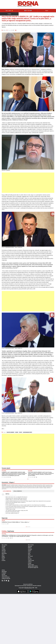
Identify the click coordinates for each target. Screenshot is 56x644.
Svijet (3, 559)
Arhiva (3, 570)
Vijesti (47, 11)
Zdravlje (30, 549)
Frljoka (30, 563)
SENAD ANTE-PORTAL (33, 566)
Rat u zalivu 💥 (9, 11)
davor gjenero (10, 432)
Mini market (31, 545)
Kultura (30, 548)
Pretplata (4, 573)
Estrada (30, 559)
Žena (29, 558)
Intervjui (4, 551)
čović (21, 432)
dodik (17, 432)
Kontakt (3, 574)
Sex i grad (30, 556)
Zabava (30, 562)
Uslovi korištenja (6, 577)
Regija (3, 556)
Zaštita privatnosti (6, 579)
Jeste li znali (31, 560)
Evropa (3, 558)
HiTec (29, 552)
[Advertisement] (28, 183)
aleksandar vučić (27, 432)
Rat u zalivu (4, 545)
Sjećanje (30, 546)
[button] (53, 34)
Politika (9, 14)
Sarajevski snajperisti (33, 567)
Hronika (4, 552)
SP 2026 (3, 546)
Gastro (30, 551)
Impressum (4, 576)
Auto (29, 553)
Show (29, 555)
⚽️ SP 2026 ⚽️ (28, 11)
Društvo (4, 560)
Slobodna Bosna (28, 588)
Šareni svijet (31, 565)
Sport (3, 555)
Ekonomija (4, 553)
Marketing (4, 571)
